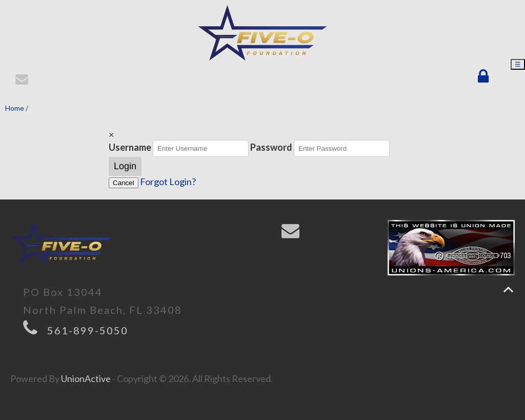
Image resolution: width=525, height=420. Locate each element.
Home (15, 108)
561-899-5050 (88, 330)
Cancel (124, 183)
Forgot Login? (168, 182)
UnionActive (86, 378)
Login (125, 166)
